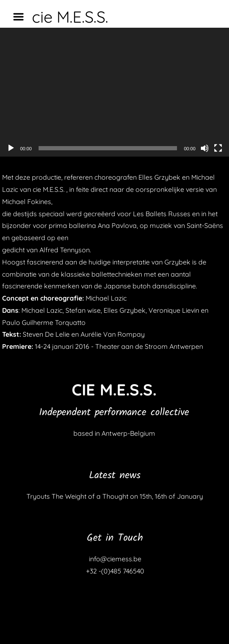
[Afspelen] (11, 148)
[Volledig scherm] (218, 148)
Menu (21, 17)
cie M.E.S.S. (70, 17)
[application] (114, 92)
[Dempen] (205, 148)
